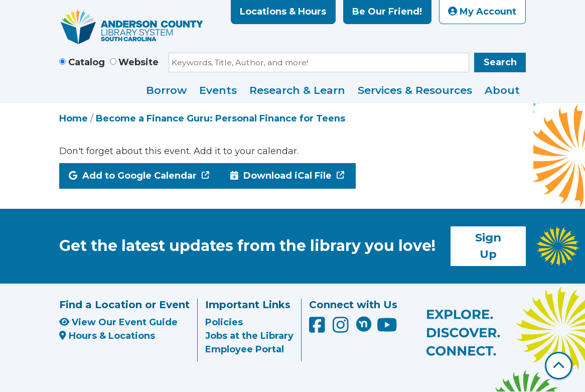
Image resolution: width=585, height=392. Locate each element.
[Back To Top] (559, 366)
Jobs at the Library (249, 336)
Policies (224, 322)
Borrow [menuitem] (166, 90)
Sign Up (488, 246)
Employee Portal (245, 349)
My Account (482, 12)
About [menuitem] (502, 90)
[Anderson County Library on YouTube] (387, 329)
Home (74, 118)
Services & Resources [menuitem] (415, 90)
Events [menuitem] (218, 90)
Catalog (87, 62)
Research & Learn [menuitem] (297, 90)
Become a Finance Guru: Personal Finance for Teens (221, 118)
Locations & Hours (283, 12)
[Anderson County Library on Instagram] (342, 329)
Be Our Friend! (387, 12)
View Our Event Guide (118, 322)
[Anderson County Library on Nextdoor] (364, 324)
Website (138, 62)
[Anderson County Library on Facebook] (318, 329)
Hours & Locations (107, 336)
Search (500, 62)
